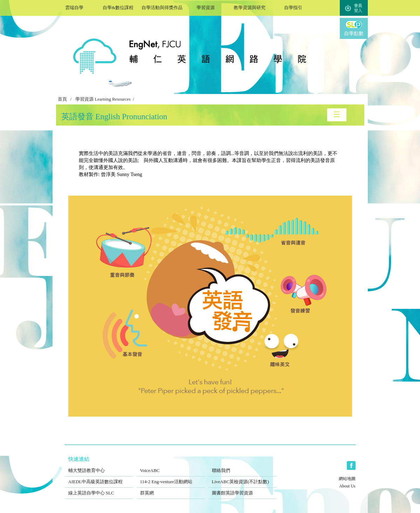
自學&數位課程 (118, 7)
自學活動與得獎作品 (162, 7)
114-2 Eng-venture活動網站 (171, 477)
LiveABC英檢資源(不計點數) (243, 477)
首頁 (62, 99)
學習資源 (206, 7)
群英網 (171, 488)
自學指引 (293, 7)
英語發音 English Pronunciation (114, 117)
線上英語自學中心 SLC (99, 488)
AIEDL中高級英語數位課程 (99, 477)
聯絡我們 (243, 466)
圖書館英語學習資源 (243, 488)
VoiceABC (171, 466)
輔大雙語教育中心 (99, 466)
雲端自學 (74, 7)
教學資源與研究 (250, 7)
